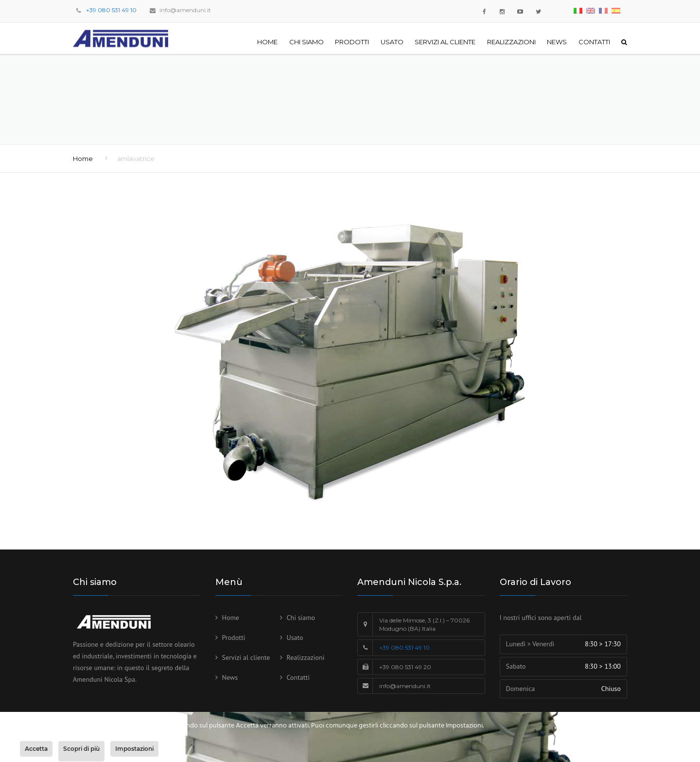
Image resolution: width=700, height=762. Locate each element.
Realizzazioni (511, 42)
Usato (392, 42)
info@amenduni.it (185, 10)
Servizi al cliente (445, 42)
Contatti (594, 42)
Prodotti (352, 42)
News (557, 42)
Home (267, 42)
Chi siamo (306, 42)
